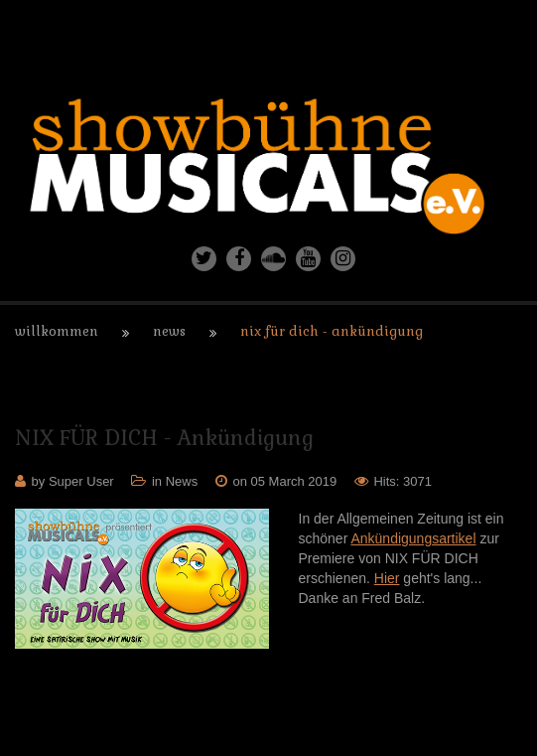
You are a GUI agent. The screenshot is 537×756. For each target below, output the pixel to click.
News (169, 331)
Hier (387, 578)
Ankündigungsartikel (413, 538)
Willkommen (57, 331)
